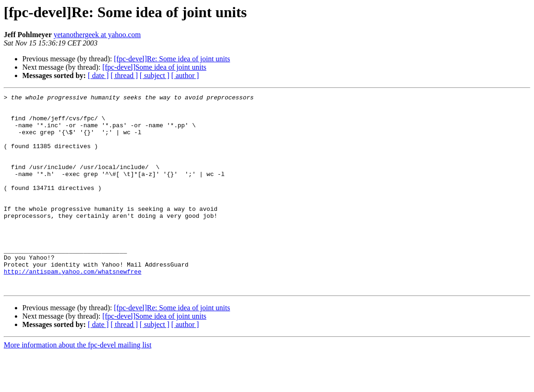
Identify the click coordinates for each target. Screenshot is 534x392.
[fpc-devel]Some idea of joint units (154, 67)
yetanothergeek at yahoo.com (98, 35)
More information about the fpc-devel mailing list (78, 384)
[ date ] (98, 75)
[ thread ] (124, 75)
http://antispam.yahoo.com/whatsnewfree (72, 307)
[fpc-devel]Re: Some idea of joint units (172, 59)
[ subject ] (155, 75)
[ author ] (185, 75)
